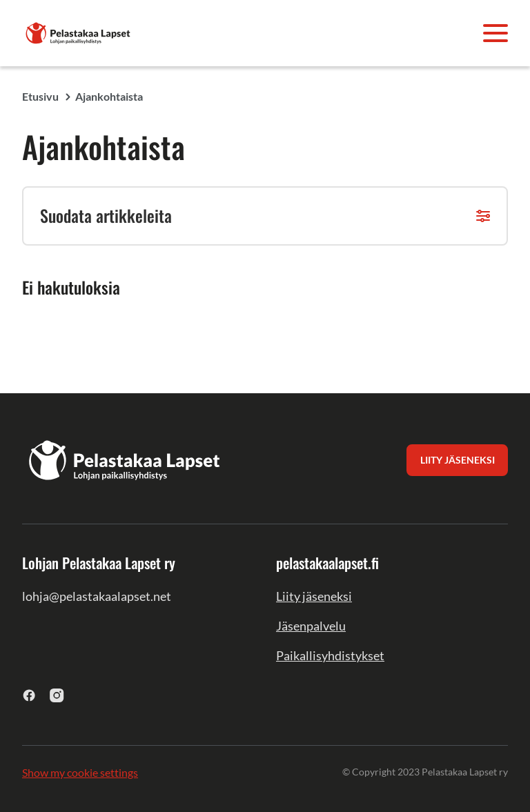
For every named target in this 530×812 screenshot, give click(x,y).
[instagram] (57, 695)
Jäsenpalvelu (311, 626)
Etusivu (40, 96)
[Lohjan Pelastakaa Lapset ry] (79, 31)
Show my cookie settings (80, 772)
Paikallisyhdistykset (330, 655)
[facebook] (29, 695)
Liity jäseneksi (314, 596)
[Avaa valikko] (495, 33)
